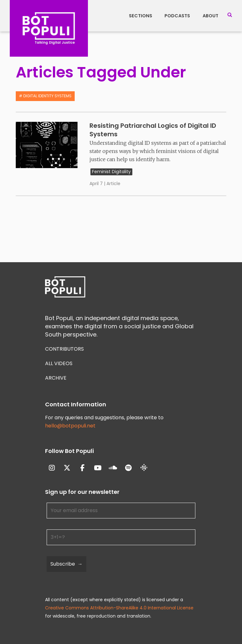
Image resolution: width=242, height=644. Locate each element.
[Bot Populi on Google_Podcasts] (144, 468)
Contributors (64, 349)
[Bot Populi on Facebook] (82, 468)
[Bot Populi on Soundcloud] (113, 468)
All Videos (59, 363)
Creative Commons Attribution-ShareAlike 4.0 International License (119, 608)
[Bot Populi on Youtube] (98, 468)
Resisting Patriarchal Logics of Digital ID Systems (153, 130)
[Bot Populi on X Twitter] (67, 468)
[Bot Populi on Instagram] (52, 468)
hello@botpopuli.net (70, 426)
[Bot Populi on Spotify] (128, 468)
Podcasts (177, 16)
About (210, 16)
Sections (141, 16)
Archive (56, 378)
